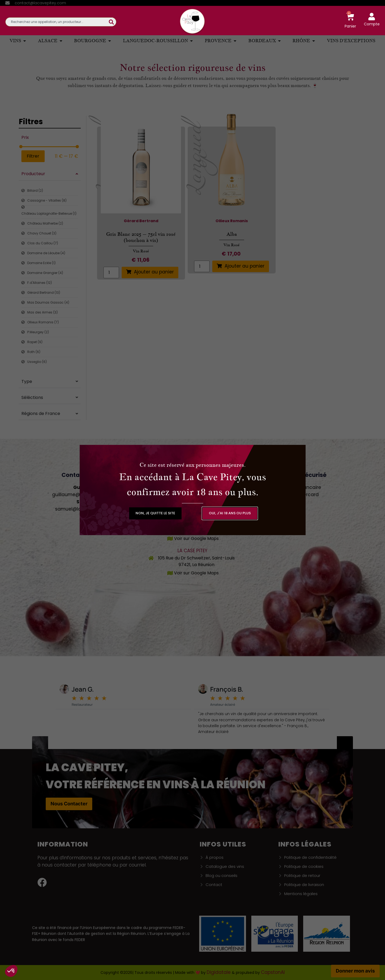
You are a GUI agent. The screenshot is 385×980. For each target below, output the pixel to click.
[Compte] (372, 17)
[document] (192, 490)
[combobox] (57, 22)
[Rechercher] (113, 22)
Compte (372, 24)
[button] (155, 513)
